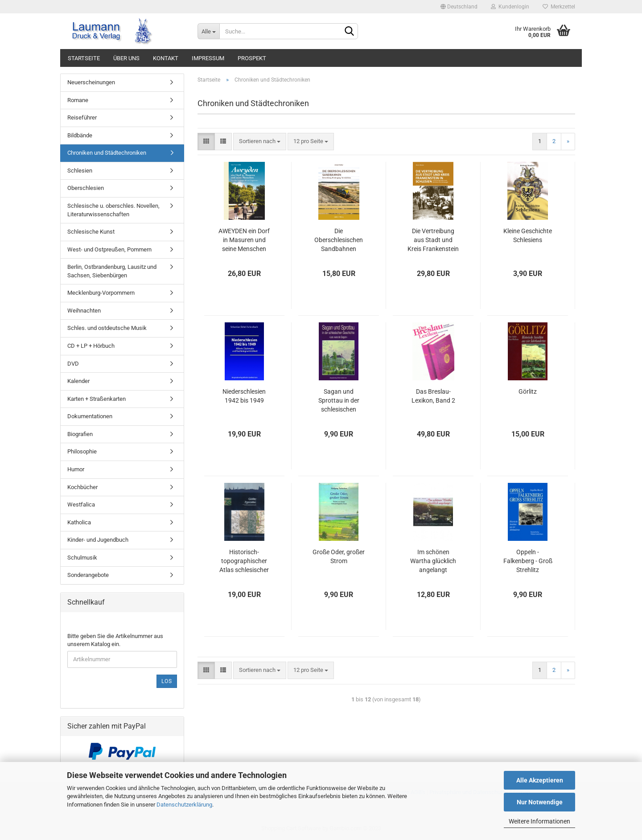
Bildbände (80, 135)
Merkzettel (559, 7)
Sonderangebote (88, 575)
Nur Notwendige (540, 802)
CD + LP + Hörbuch (91, 346)
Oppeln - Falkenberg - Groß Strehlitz (528, 561)
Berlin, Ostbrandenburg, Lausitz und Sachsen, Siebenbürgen (112, 271)
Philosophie (82, 451)
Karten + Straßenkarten (97, 399)
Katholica (79, 522)
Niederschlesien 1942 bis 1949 (244, 396)
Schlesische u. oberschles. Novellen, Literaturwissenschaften (113, 210)
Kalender (78, 381)
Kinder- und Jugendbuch (98, 540)
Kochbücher (82, 487)
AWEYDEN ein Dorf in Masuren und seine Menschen (244, 240)
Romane (78, 100)
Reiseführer (82, 117)
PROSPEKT (252, 58)
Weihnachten (84, 311)
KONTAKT (166, 58)
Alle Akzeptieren (540, 780)
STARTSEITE (84, 58)
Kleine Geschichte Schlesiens (528, 235)
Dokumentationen (90, 416)
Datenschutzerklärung (184, 805)
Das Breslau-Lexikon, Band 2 (433, 396)
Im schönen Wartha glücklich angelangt (433, 561)
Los (167, 681)
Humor (76, 469)
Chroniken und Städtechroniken (107, 153)
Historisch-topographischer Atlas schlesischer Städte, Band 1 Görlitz (244, 561)
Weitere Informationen (539, 821)
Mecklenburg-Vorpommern (101, 293)
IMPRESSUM (208, 58)
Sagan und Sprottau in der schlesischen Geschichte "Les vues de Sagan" (339, 401)
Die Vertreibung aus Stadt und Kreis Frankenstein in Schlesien (433, 240)
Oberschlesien (86, 188)
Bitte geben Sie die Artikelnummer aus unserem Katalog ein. (115, 640)
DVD (73, 364)
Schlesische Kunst (91, 232)
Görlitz (528, 391)
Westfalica (81, 504)
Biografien (80, 434)
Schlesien (80, 171)
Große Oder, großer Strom (339, 556)
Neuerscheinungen (91, 82)
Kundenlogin (510, 7)
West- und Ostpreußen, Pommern (109, 249)
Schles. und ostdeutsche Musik (107, 328)
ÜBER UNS (126, 58)
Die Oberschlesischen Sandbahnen (339, 240)
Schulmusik (82, 558)
